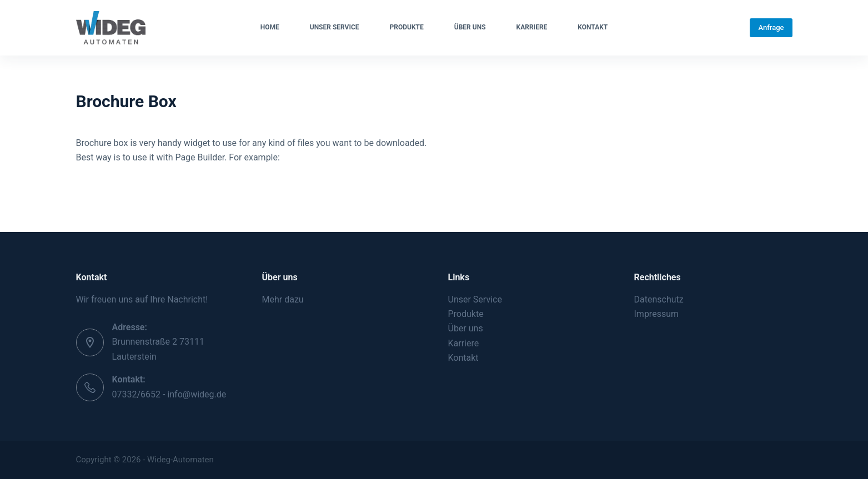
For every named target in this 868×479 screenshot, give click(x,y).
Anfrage (771, 27)
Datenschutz (659, 299)
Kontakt (593, 27)
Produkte (407, 27)
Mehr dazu (283, 299)
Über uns (470, 27)
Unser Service (335, 27)
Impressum (657, 314)
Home (270, 27)
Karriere (532, 27)
